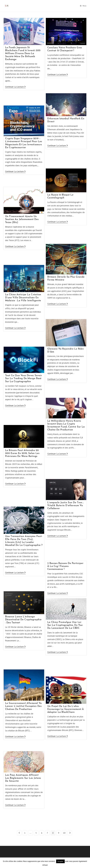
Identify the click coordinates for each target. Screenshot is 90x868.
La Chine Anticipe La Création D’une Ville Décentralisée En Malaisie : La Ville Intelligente (23, 298)
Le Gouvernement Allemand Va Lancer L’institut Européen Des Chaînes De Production (23, 706)
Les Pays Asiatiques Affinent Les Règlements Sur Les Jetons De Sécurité (23, 778)
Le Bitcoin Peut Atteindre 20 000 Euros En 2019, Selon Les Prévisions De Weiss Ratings (22, 453)
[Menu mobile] (83, 6)
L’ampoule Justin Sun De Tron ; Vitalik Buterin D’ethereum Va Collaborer (65, 506)
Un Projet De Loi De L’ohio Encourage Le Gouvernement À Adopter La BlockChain (66, 709)
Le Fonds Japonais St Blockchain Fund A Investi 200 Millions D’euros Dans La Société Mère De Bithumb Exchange (23, 54)
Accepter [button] (60, 861)
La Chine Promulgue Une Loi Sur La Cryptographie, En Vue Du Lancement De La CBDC (65, 625)
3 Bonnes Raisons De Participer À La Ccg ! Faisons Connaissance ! (65, 566)
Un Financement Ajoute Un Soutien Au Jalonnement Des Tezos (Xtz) (22, 219)
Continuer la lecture (15, 87)
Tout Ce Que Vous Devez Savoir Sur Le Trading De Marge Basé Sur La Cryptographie (24, 378)
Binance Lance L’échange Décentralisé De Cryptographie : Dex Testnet (23, 620)
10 (64, 833)
